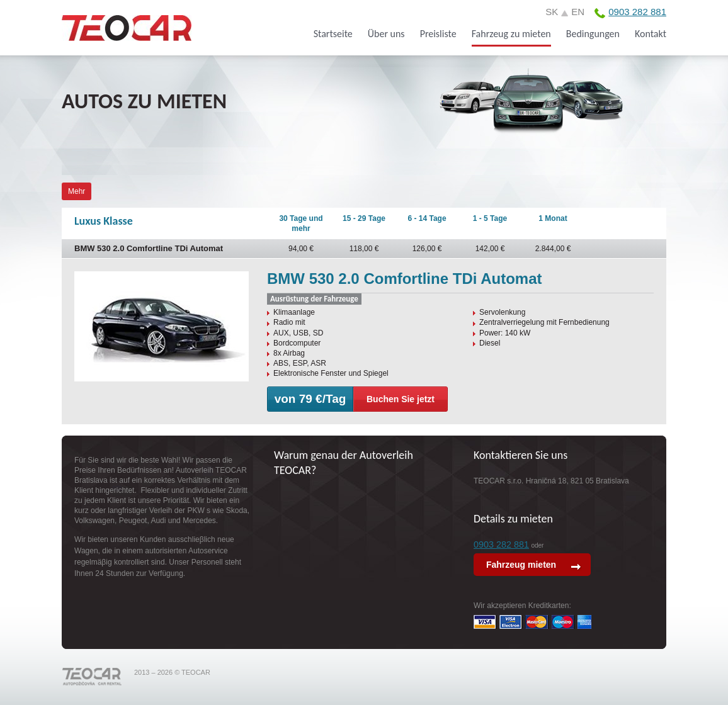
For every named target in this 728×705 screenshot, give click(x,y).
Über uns (386, 34)
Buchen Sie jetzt (401, 399)
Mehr (77, 191)
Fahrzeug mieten (522, 565)
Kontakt (651, 34)
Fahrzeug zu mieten (511, 34)
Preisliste (438, 34)
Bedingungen (593, 34)
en (578, 12)
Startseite (333, 34)
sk (552, 12)
